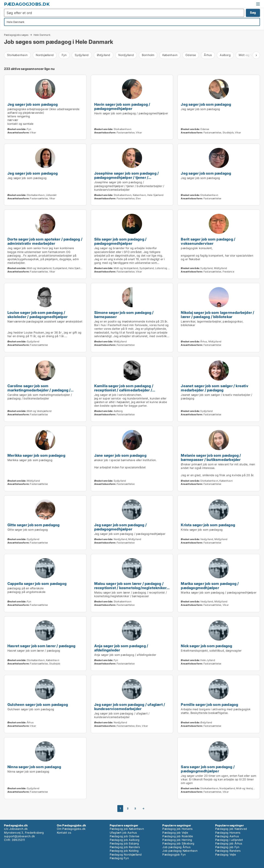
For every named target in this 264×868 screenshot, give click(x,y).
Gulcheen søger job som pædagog (38, 704)
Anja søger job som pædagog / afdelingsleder (121, 648)
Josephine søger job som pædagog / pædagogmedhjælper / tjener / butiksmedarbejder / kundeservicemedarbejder (127, 180)
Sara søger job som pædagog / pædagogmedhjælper (208, 769)
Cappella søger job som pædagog (37, 583)
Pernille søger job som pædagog (209, 704)
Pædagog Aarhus (227, 836)
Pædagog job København (127, 829)
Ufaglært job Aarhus (123, 833)
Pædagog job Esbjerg (124, 843)
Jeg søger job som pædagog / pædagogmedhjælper (120, 527)
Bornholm (148, 55)
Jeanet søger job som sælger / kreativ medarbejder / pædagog (214, 388)
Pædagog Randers (228, 851)
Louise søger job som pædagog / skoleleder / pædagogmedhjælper (37, 315)
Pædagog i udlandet (229, 840)
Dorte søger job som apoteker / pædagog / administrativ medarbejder (45, 241)
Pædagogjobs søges (16, 35)
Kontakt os (64, 833)
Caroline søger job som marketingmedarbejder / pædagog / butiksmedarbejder (39, 390)
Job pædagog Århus (176, 847)
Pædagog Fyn (119, 858)
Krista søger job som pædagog (208, 525)
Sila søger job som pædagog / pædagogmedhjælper (120, 241)
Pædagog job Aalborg (125, 840)
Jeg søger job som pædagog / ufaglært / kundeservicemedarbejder (130, 707)
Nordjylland (126, 55)
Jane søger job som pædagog (120, 455)
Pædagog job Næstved (231, 829)
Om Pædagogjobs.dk (71, 829)
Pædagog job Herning (177, 840)
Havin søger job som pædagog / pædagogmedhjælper (122, 106)
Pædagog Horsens (228, 833)
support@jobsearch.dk (19, 836)
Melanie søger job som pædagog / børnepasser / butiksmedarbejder (211, 457)
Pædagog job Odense (125, 836)
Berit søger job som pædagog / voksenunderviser (208, 241)
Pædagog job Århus (229, 843)
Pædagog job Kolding (124, 851)
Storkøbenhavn (17, 55)
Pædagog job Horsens (177, 829)
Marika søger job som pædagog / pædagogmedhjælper (210, 586)
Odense (191, 55)
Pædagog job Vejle (175, 833)
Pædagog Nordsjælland (126, 854)
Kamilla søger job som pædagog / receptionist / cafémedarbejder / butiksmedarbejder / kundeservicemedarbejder (124, 392)
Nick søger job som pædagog (206, 646)
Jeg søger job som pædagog (33, 104)
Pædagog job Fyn (227, 847)
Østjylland (104, 55)
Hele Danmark (42, 35)
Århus (208, 55)
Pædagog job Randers (125, 847)
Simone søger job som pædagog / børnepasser (124, 315)
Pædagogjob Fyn (174, 854)
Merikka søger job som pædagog (36, 455)
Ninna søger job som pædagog (34, 767)
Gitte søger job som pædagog (33, 525)
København (170, 55)
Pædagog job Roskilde (178, 836)
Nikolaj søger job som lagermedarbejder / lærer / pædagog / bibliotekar (217, 315)
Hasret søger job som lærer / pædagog (41, 646)
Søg (253, 13)
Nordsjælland (45, 55)
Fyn (64, 55)
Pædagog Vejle (226, 854)
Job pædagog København (180, 851)
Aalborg (225, 55)
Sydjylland (82, 55)
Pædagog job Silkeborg (178, 843)
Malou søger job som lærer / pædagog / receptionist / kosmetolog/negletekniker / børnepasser (132, 588)
